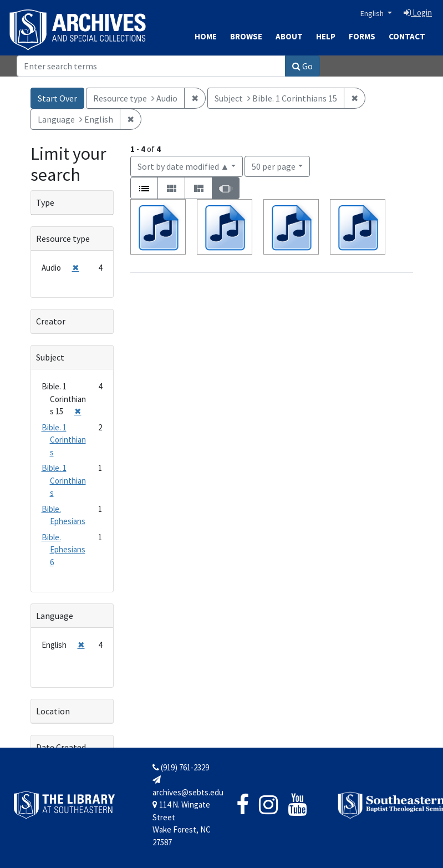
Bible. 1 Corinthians (64, 440)
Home (206, 36)
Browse (246, 36)
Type (45, 202)
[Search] (151, 66)
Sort (184, 166)
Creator (51, 321)
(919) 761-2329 (181, 767)
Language (55, 616)
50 (274, 166)
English (373, 13)
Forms (362, 36)
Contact (407, 36)
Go (302, 66)
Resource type (63, 238)
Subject (50, 357)
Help (326, 36)
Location (53, 711)
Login (418, 12)
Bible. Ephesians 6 (63, 550)
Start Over (57, 98)
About (289, 36)
